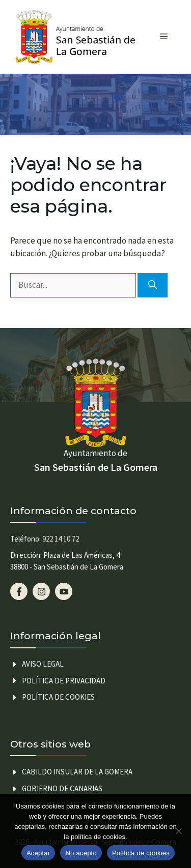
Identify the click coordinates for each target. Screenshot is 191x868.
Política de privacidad (64, 681)
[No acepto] (178, 831)
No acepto (81, 853)
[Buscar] (153, 285)
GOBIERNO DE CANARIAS (62, 788)
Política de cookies (58, 697)
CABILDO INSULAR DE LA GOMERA (77, 772)
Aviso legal (43, 664)
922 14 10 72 (61, 539)
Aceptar (38, 853)
